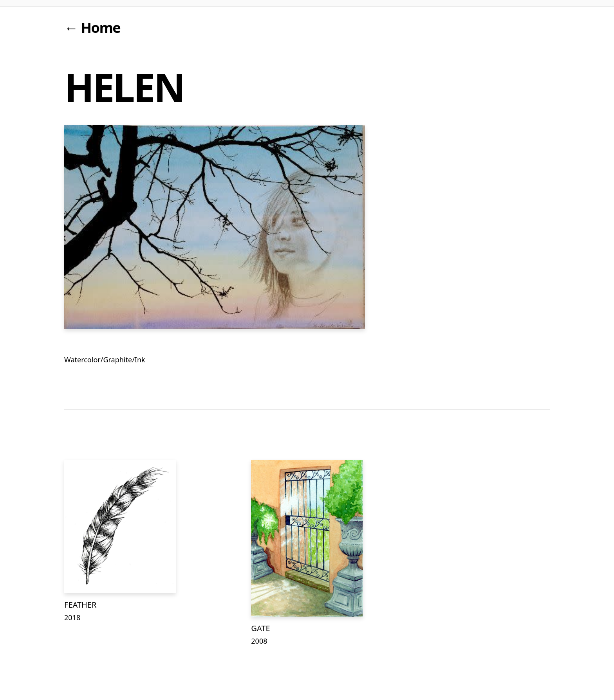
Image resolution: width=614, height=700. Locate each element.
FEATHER (80, 605)
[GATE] (307, 538)
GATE (260, 628)
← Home (92, 28)
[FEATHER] (120, 526)
